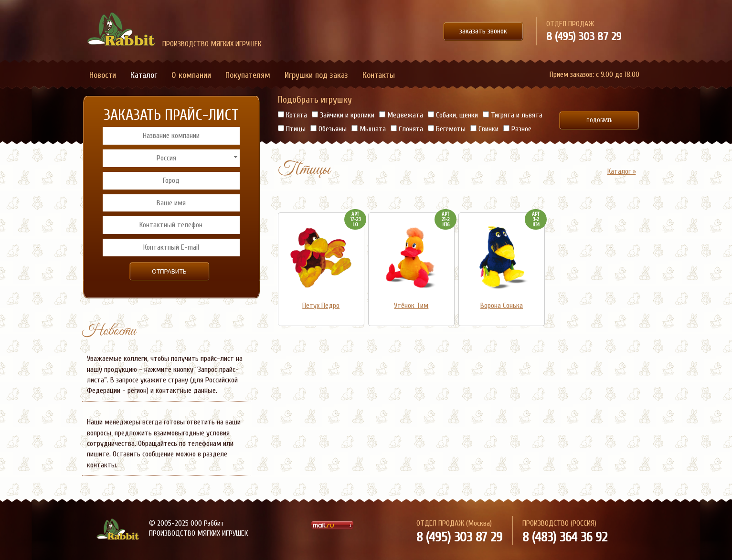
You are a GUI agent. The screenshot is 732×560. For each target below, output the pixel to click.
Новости (103, 75)
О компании (191, 75)
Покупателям (248, 75)
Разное (517, 129)
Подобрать (599, 120)
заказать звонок (483, 31)
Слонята (407, 129)
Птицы (292, 129)
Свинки (484, 129)
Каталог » (622, 171)
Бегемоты (447, 129)
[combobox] (171, 158)
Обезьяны (329, 129)
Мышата (369, 129)
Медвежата (401, 115)
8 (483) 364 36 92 (565, 537)
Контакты (379, 75)
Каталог (144, 75)
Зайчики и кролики (343, 115)
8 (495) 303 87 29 (584, 37)
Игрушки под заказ (316, 75)
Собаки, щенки (453, 115)
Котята (292, 115)
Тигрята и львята (513, 115)
